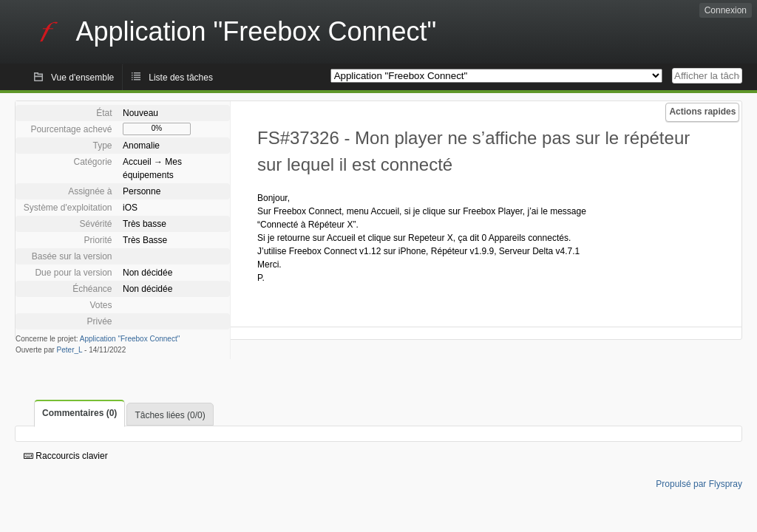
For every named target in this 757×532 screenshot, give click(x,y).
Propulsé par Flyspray (699, 484)
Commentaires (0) (79, 413)
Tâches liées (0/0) (170, 415)
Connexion (726, 10)
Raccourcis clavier (66, 456)
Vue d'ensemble (82, 78)
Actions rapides (702, 112)
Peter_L (70, 350)
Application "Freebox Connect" (130, 339)
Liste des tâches (181, 78)
